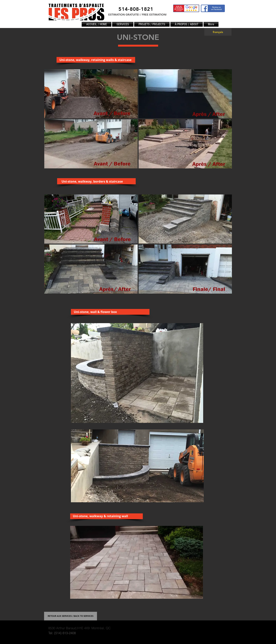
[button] (91, 94)
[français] (218, 32)
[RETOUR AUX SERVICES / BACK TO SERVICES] (71, 616)
